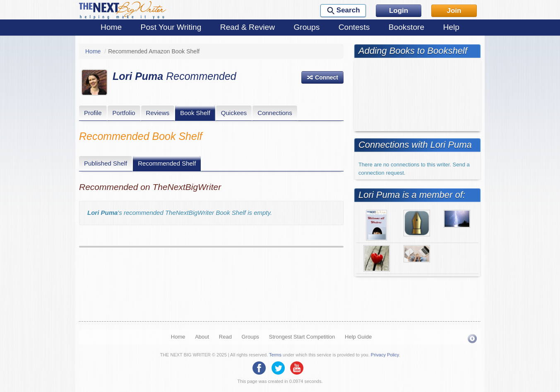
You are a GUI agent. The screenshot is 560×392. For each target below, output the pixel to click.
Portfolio (124, 113)
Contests (354, 27)
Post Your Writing (171, 27)
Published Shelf (106, 163)
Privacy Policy (385, 355)
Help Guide (358, 337)
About (202, 337)
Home (111, 27)
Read (225, 337)
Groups (306, 27)
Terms (275, 355)
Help (451, 27)
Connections (275, 113)
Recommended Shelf (167, 163)
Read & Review (248, 27)
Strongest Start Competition (302, 337)
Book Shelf (195, 113)
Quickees (234, 113)
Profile (93, 113)
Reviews (158, 113)
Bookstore (406, 27)
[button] (322, 77)
